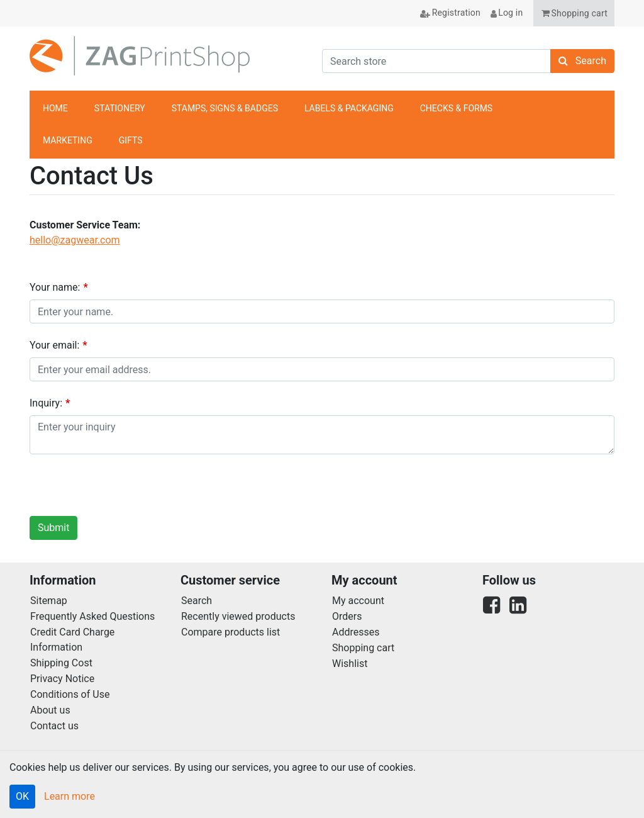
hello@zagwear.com (75, 240)
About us (50, 710)
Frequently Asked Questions (92, 616)
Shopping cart (363, 648)
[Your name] (322, 311)
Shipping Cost (61, 663)
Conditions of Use (70, 694)
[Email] (322, 369)
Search (197, 601)
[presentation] (125, 489)
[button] (574, 13)
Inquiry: (46, 403)
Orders (347, 616)
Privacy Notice (62, 679)
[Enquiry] (322, 435)
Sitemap (49, 601)
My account (358, 601)
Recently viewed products (238, 616)
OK (22, 796)
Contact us (54, 726)
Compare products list (230, 632)
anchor (598, 125)
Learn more (69, 796)
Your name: (55, 287)
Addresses (356, 632)
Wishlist (350, 664)
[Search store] (436, 61)
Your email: (54, 345)
